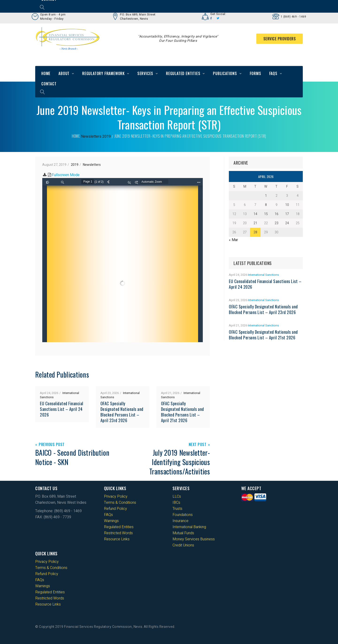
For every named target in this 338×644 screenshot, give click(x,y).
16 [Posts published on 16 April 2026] (277, 214)
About (64, 73)
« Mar (233, 240)
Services (145, 73)
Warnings (111, 521)
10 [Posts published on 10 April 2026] (287, 205)
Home (46, 73)
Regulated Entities (183, 73)
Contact (49, 84)
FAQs (273, 73)
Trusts (177, 509)
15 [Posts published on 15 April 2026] (266, 214)
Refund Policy (115, 509)
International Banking (189, 527)
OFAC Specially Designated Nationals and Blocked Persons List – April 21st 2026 (182, 412)
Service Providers (280, 39)
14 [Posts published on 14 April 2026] (255, 214)
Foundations (183, 515)
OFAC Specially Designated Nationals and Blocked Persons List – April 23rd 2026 (122, 412)
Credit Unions (183, 545)
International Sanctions (263, 275)
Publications (225, 73)
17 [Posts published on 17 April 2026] (287, 214)
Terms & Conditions (120, 503)
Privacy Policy (116, 496)
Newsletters (91, 136)
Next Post (198, 445)
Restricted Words (118, 533)
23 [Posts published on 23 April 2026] (277, 223)
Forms (255, 73)
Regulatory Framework (103, 73)
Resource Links (117, 539)
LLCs (177, 496)
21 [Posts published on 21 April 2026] (255, 223)
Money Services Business (194, 539)
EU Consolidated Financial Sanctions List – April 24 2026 (62, 409)
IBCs (176, 503)
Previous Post (52, 445)
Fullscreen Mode (66, 175)
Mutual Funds (183, 533)
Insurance (181, 521)
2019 (107, 136)
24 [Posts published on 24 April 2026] (287, 223)
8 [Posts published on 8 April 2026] (266, 205)
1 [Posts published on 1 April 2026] (266, 196)
